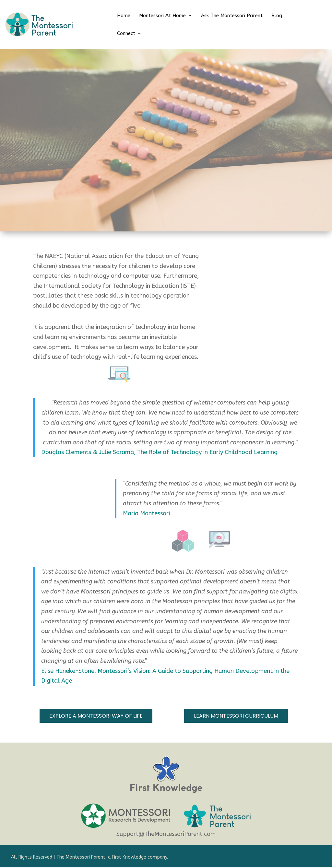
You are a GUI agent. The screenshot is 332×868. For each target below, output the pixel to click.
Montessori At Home (162, 16)
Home (124, 16)
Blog (277, 16)
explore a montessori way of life (96, 716)
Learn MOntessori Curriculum (236, 716)
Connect (126, 34)
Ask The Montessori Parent (232, 16)
